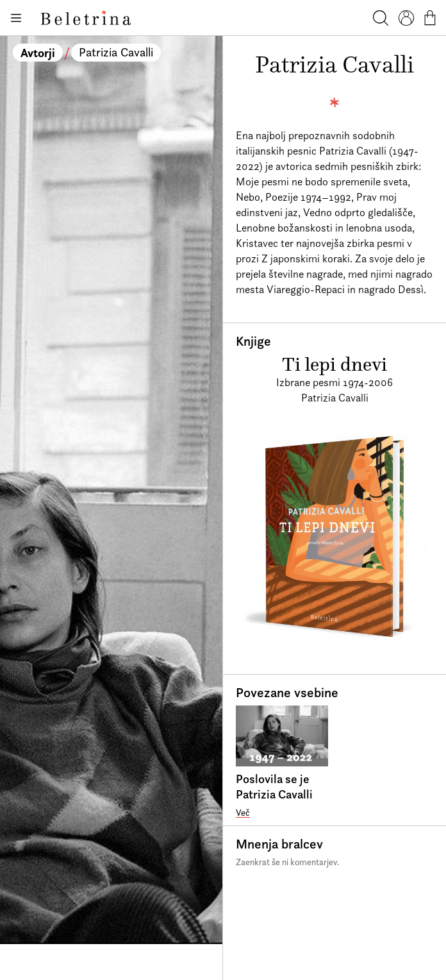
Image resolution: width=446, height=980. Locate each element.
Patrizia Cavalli (116, 52)
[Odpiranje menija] (15, 18)
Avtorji (38, 53)
